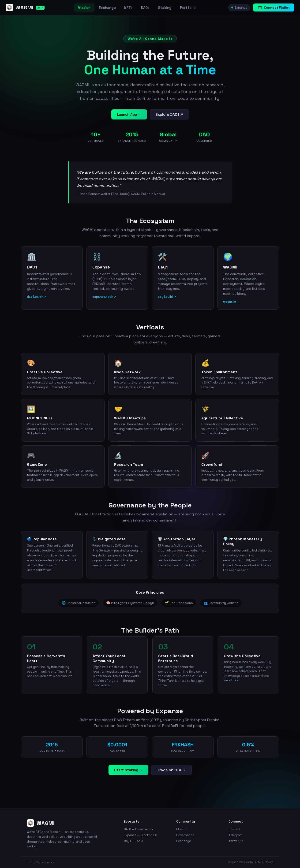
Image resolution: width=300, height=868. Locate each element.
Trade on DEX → (171, 770)
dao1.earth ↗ (37, 297)
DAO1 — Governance (139, 829)
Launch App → (129, 114)
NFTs (128, 8)
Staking (165, 8)
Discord (234, 829)
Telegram (235, 835)
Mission (84, 8)
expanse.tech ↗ (104, 297)
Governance (185, 835)
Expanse (239, 8)
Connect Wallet (274, 7)
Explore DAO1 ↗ (169, 114)
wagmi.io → (231, 302)
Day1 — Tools (133, 841)
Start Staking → (128, 770)
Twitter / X (236, 841)
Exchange (107, 8)
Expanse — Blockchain (140, 835)
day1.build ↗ (167, 297)
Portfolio (188, 8)
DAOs (145, 8)
